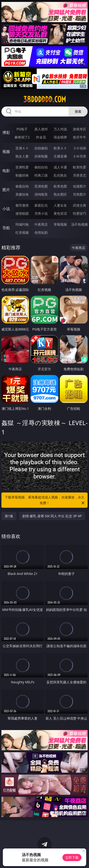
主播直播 (60, 156)
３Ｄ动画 (80, 148)
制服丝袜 (22, 175)
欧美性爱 (80, 167)
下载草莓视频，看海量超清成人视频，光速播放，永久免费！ (45, 500)
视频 (6, 152)
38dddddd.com (45, 99)
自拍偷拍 (41, 148)
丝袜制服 (41, 156)
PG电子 (22, 129)
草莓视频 (60, 224)
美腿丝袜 (22, 194)
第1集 (9, 516)
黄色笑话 (60, 213)
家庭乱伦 (41, 205)
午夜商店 (41, 224)
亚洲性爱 (22, 167)
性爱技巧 (80, 213)
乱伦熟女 (60, 175)
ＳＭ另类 (80, 156)
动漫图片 (80, 186)
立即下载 (72, 857)
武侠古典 (80, 205)
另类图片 (80, 194)
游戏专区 (80, 129)
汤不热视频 (80, 224)
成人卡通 (60, 167)
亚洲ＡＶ (22, 148)
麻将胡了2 (22, 137)
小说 (6, 209)
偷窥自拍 (22, 186)
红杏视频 (22, 232)
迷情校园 (22, 213)
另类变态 (80, 175)
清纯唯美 (41, 194)
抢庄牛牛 (80, 137)
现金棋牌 (60, 137)
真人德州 (41, 129)
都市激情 (22, 205)
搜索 (78, 111)
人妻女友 (60, 205)
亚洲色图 (41, 186)
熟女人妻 (22, 156)
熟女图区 (60, 194)
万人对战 (60, 129)
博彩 (6, 132)
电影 (6, 171)
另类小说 (41, 213)
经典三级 (41, 175)
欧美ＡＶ (60, 148)
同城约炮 (22, 224)
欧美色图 (60, 186)
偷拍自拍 (41, 167)
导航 (6, 228)
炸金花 (41, 137)
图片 (6, 190)
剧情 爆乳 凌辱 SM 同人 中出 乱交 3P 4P (52, 516)
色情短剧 (41, 232)
